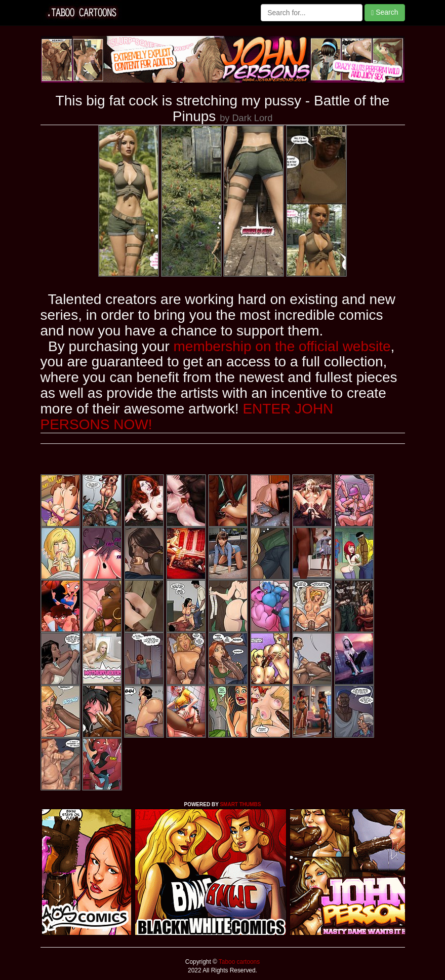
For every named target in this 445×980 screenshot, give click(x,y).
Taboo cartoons (238, 962)
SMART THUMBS (240, 804)
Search (385, 12)
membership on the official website (282, 346)
